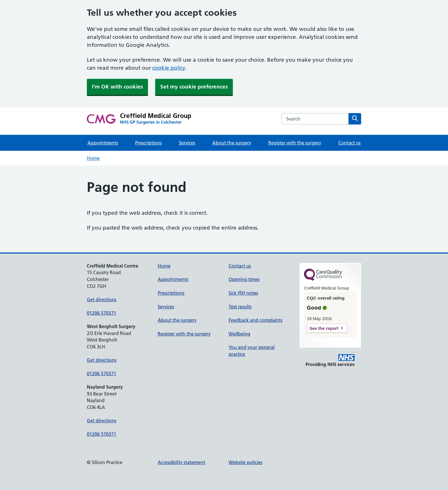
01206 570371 (102, 313)
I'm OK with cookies (117, 87)
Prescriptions (148, 143)
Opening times (244, 279)
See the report (324, 328)
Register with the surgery (295, 143)
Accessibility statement (181, 462)
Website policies (245, 462)
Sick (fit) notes (243, 293)
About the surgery (232, 143)
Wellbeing (239, 334)
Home (93, 158)
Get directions (102, 300)
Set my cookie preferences (194, 87)
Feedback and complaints (255, 320)
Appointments (103, 143)
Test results (240, 307)
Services (187, 143)
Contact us (349, 143)
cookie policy (169, 68)
